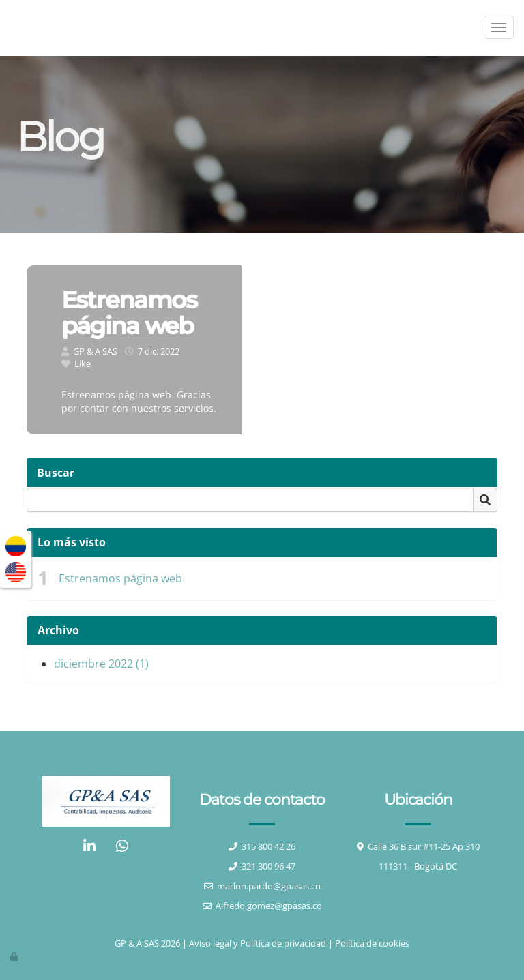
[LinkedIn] (89, 847)
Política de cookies (372, 943)
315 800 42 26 (268, 846)
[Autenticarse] (15, 956)
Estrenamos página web (120, 578)
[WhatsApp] (122, 847)
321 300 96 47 (268, 866)
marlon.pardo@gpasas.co (269, 886)
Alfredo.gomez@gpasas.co (269, 906)
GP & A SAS (95, 351)
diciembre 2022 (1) (101, 664)
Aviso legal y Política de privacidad (258, 943)
